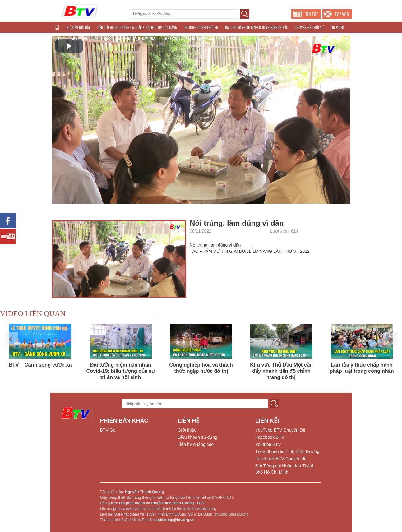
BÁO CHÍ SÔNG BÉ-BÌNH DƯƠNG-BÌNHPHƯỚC (256, 28)
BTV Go (108, 430)
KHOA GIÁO (102, 39)
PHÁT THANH (229, 39)
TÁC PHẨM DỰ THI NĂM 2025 (137, 39)
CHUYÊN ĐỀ (79, 39)
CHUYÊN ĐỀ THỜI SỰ (309, 28)
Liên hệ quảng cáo (196, 444)
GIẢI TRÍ (59, 39)
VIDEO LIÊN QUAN (33, 313)
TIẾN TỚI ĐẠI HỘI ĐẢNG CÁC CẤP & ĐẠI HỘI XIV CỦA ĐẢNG (137, 28)
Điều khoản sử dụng (198, 437)
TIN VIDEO (337, 28)
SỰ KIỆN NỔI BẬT (79, 28)
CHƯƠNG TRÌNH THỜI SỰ (201, 28)
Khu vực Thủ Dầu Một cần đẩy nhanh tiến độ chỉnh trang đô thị (281, 371)
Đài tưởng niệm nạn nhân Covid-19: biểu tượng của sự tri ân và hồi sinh (120, 371)
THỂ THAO (170, 39)
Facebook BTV (270, 437)
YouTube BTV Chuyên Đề (280, 430)
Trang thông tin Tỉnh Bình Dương (288, 451)
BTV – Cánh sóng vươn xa (40, 365)
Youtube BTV (268, 444)
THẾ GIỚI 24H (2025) (199, 39)
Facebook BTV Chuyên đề (281, 459)
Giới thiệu (187, 430)
